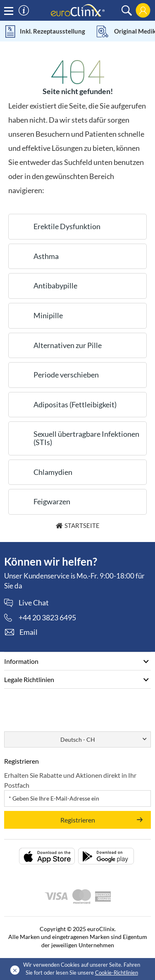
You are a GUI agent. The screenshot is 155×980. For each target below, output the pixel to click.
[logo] (78, 10)
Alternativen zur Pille (68, 345)
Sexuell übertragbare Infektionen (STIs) (86, 438)
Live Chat (34, 603)
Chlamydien (53, 472)
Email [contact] (29, 632)
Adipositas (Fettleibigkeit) (75, 404)
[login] (143, 10)
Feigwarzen (52, 501)
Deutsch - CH (78, 739)
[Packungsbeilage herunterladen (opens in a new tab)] (47, 856)
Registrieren (78, 820)
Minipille (48, 315)
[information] (24, 11)
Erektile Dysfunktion (67, 226)
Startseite (82, 525)
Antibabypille (55, 286)
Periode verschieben (66, 375)
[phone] (40, 617)
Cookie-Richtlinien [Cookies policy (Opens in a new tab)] (117, 973)
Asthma (46, 256)
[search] (127, 11)
